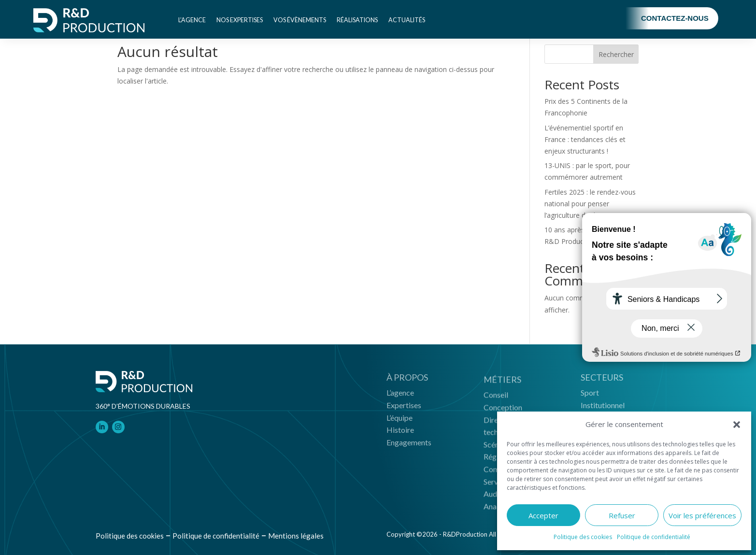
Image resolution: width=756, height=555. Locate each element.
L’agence (192, 20)
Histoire (400, 433)
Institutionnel (603, 408)
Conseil (496, 400)
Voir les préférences (702, 515)
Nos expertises (240, 20)
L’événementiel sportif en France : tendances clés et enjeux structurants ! (585, 139)
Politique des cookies (583, 537)
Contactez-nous (675, 18)
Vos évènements (300, 20)
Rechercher (616, 54)
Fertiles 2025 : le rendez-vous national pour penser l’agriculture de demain (590, 204)
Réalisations (357, 20)
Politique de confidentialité (654, 537)
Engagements (409, 445)
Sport (590, 396)
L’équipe (399, 420)
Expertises (404, 408)
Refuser (622, 515)
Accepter (543, 515)
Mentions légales (296, 536)
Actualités (407, 20)
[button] (737, 425)
